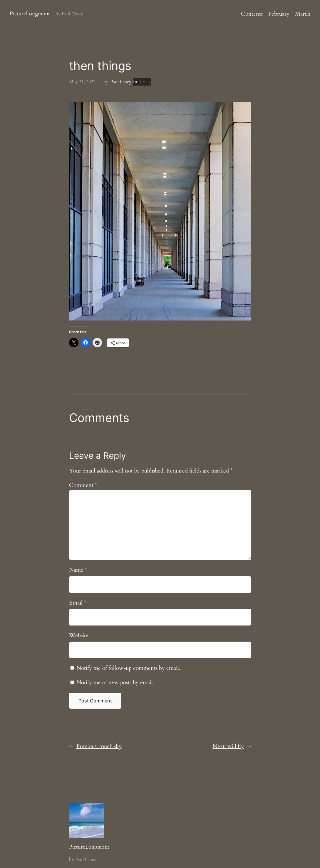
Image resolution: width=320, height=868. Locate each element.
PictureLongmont (30, 14)
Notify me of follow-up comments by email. (128, 668)
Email (78, 603)
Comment (83, 485)
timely (145, 82)
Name (78, 570)
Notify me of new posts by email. (115, 682)
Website (79, 635)
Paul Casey (121, 82)
